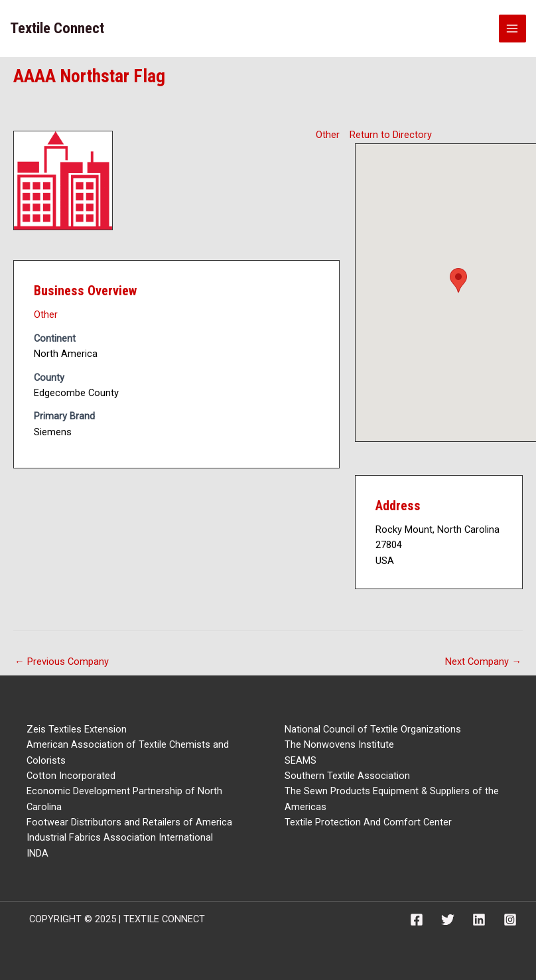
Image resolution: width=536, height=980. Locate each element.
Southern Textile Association (347, 776)
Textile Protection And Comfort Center (368, 822)
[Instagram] (510, 920)
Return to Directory (391, 135)
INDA (37, 853)
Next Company (483, 662)
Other (328, 135)
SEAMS (301, 760)
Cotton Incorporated (71, 776)
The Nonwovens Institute (339, 744)
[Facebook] (417, 920)
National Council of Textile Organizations (373, 729)
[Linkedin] (479, 920)
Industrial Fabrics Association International (120, 837)
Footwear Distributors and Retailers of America (129, 822)
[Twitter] (448, 920)
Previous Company (62, 662)
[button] (458, 280)
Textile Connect (57, 28)
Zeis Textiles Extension (77, 729)
